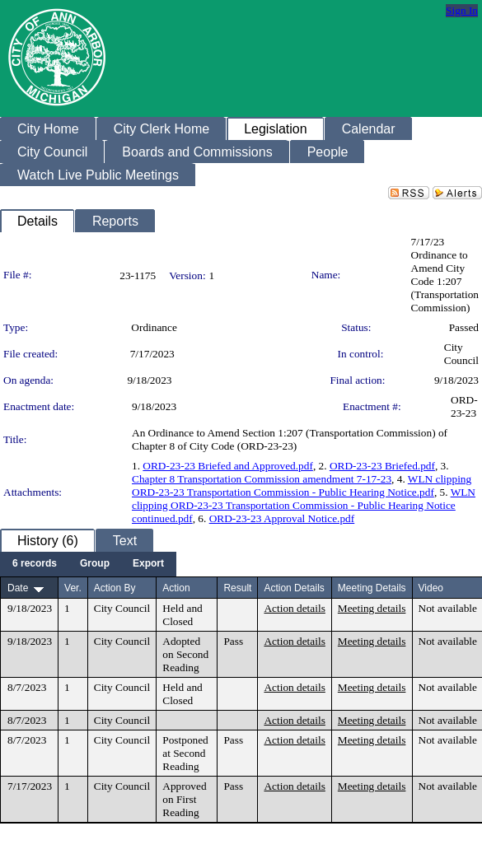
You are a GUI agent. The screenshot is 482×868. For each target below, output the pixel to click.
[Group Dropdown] (95, 564)
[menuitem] (35, 564)
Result (237, 588)
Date (18, 588)
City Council (461, 354)
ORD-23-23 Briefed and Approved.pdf (228, 466)
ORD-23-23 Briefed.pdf (382, 466)
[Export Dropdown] (148, 564)
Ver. (73, 588)
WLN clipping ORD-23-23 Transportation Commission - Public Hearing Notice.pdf (302, 485)
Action (176, 588)
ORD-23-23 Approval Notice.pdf (282, 518)
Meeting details (372, 608)
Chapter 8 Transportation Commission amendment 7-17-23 (262, 479)
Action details (294, 608)
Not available (448, 608)
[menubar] (88, 564)
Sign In (462, 10)
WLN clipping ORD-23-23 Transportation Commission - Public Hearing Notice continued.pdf (304, 505)
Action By (115, 588)
